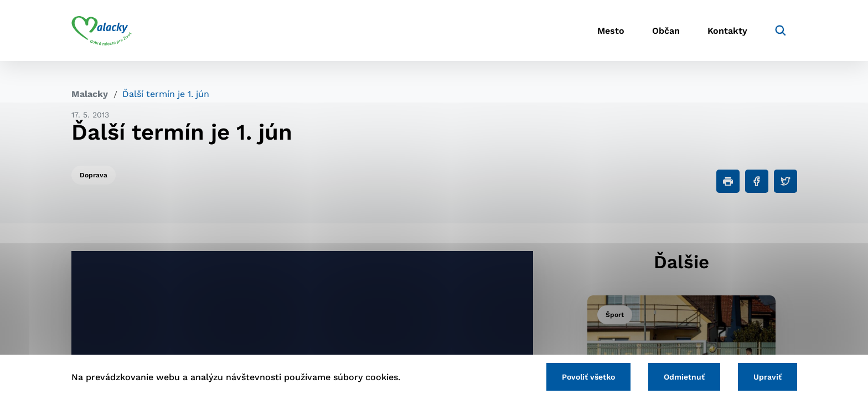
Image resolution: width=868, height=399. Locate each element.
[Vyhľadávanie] (781, 30)
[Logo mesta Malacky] (102, 30)
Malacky (90, 94)
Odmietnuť (684, 377)
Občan (666, 31)
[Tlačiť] (728, 181)
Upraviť (768, 377)
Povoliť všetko (588, 377)
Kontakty (727, 31)
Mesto (611, 31)
